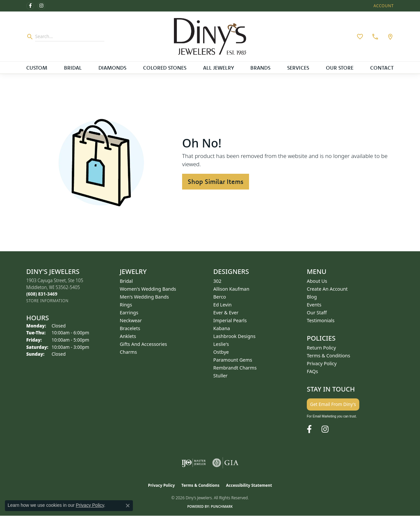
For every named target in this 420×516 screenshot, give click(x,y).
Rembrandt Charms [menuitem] (235, 368)
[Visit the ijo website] (194, 463)
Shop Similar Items (216, 181)
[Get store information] (47, 301)
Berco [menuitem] (220, 297)
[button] (383, 6)
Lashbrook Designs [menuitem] (234, 336)
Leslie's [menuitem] (221, 344)
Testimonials (321, 320)
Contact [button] (382, 68)
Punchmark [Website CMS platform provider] (222, 506)
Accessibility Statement (249, 485)
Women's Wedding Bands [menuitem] (148, 289)
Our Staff (317, 313)
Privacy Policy (322, 363)
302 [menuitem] (217, 281)
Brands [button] (260, 68)
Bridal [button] (73, 68)
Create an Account (327, 289)
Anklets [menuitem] (128, 336)
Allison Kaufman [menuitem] (231, 289)
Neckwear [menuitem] (131, 320)
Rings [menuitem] (126, 305)
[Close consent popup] (128, 505)
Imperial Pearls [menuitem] (230, 320)
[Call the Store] (42, 294)
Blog (312, 297)
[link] (374, 36)
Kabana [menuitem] (222, 328)
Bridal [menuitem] (126, 281)
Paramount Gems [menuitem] (233, 360)
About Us (317, 281)
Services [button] (298, 68)
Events (314, 305)
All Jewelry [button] (219, 68)
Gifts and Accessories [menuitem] (143, 344)
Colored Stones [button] (165, 68)
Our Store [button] (340, 68)
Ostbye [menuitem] (221, 352)
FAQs (312, 371)
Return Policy (321, 348)
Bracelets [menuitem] (130, 328)
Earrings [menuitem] (129, 313)
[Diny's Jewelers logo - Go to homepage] (210, 36)
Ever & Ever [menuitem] (226, 313)
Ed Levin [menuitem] (222, 305)
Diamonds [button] (112, 68)
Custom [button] (37, 68)
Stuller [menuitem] (220, 376)
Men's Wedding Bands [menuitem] (144, 297)
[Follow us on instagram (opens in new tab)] (41, 6)
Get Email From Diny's (333, 404)
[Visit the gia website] (225, 463)
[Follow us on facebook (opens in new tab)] (30, 6)
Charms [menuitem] (128, 352)
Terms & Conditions (328, 356)
